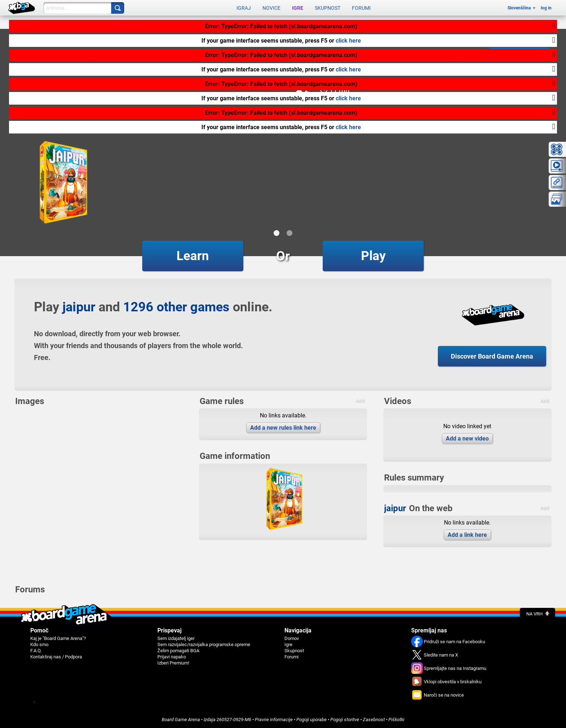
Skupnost (328, 8)
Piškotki (396, 720)
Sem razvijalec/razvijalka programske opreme (204, 644)
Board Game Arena (181, 720)
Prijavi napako (172, 657)
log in (546, 8)
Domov (292, 638)
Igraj (244, 8)
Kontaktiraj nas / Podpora (56, 657)
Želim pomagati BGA (178, 651)
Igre (298, 8)
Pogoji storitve (345, 720)
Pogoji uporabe (312, 720)
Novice (271, 8)
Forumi (361, 8)
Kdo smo (39, 644)
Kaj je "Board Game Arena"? (58, 638)
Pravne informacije (274, 720)
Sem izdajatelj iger (176, 638)
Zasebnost (374, 720)
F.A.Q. (36, 651)
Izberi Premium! (173, 663)
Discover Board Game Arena (492, 356)
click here (348, 41)
